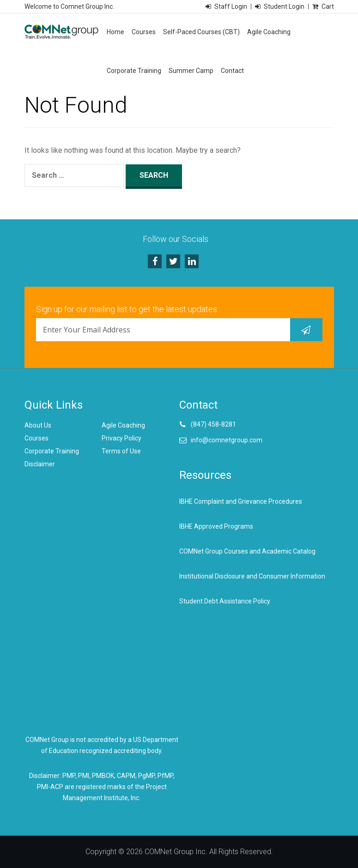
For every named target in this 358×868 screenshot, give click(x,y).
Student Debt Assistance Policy (225, 601)
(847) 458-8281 (213, 424)
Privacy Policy (121, 438)
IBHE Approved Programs (216, 526)
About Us (38, 425)
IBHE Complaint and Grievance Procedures (241, 501)
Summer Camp (191, 71)
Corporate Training (134, 71)
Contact (232, 71)
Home (115, 32)
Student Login (284, 6)
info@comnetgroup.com (227, 440)
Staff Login (231, 6)
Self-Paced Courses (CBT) (201, 32)
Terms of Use (121, 451)
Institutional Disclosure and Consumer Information (252, 576)
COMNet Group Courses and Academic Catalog (247, 551)
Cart (328, 6)
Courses (144, 32)
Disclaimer (40, 464)
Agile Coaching (269, 32)
